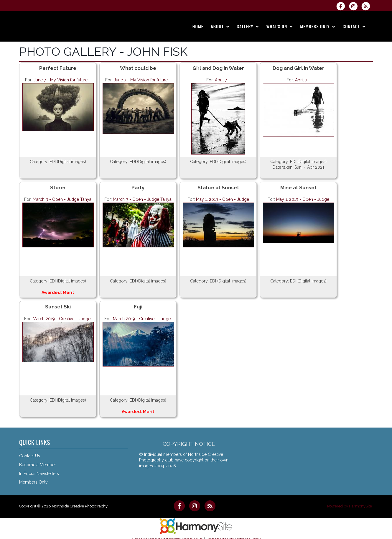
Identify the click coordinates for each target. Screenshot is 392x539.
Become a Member (38, 465)
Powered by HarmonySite (350, 506)
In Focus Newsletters (39, 474)
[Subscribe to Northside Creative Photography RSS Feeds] (367, 6)
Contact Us (30, 456)
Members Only (33, 482)
